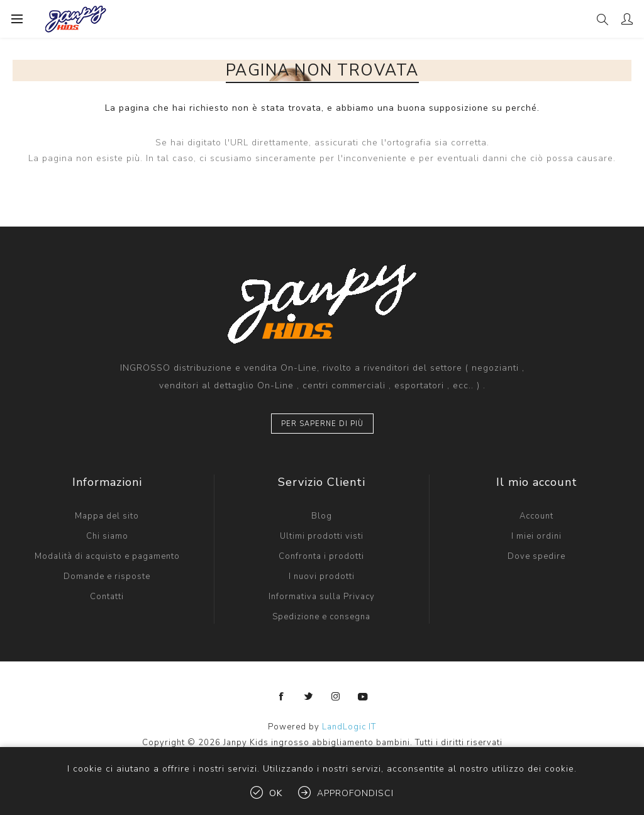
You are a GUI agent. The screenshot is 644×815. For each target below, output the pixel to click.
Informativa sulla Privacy (322, 597)
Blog (322, 516)
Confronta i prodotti (321, 556)
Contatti (107, 597)
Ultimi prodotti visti (322, 536)
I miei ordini (536, 536)
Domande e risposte (107, 576)
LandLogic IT (349, 727)
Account (536, 516)
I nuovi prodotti (322, 576)
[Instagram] (336, 697)
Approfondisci (355, 793)
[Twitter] (309, 697)
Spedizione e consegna (321, 617)
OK (276, 793)
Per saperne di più (322, 424)
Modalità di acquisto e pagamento (107, 556)
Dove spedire (536, 556)
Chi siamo (107, 536)
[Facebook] (282, 697)
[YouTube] (363, 697)
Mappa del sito (107, 516)
